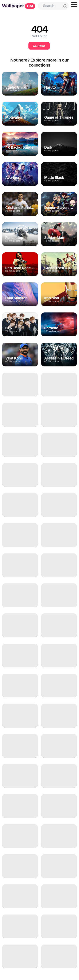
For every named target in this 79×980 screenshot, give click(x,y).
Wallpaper (19, 6)
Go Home (39, 46)
